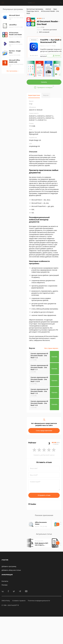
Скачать (44, 82)
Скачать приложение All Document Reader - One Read (39, 356)
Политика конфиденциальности (39, 601)
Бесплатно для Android (50, 30)
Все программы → (13, 71)
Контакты (5, 581)
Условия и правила (19, 601)
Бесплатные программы (35, 9)
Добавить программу (9, 566)
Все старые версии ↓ (52, 348)
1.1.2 (40, 27)
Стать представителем (44, 431)
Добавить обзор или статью (11, 570)
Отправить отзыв (44, 495)
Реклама (4, 585)
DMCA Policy (6, 601)
